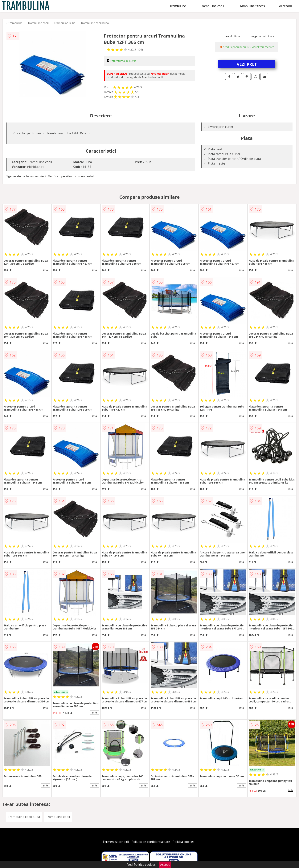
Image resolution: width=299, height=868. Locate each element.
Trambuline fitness (252, 6)
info (46, 270)
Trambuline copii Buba (95, 23)
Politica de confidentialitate (151, 842)
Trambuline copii (212, 6)
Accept (165, 865)
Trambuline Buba (65, 23)
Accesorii (285, 6)
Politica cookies (184, 842)
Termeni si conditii (116, 842)
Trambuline (178, 6)
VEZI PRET (247, 64)
